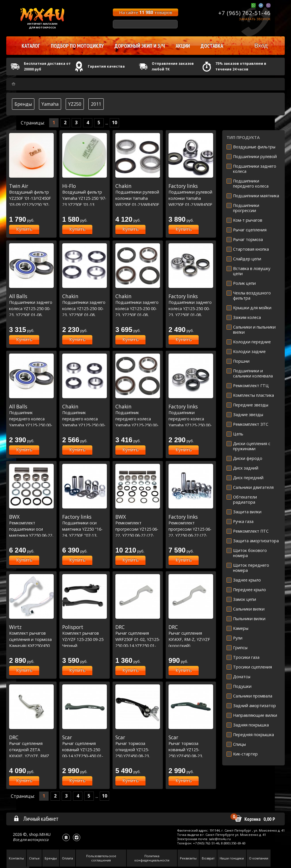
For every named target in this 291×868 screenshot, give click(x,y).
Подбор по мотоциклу (77, 46)
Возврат (208, 858)
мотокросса (38, 840)
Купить (24, 229)
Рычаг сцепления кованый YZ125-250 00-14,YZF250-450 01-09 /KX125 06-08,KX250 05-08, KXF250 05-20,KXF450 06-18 (85, 756)
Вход (261, 45)
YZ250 (75, 104)
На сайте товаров (146, 12)
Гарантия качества (106, 66)
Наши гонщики (232, 858)
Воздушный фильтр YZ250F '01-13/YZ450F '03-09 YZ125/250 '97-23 (31, 198)
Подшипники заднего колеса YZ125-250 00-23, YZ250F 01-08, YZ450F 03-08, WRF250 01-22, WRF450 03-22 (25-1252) (191, 315)
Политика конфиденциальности (152, 858)
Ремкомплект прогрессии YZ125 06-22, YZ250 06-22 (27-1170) (138, 529)
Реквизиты (188, 858)
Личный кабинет (36, 819)
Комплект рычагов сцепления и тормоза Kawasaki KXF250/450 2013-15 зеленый (31, 639)
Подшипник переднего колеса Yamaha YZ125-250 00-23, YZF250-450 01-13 (31, 419)
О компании (259, 858)
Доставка (212, 46)
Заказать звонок (255, 19)
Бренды (23, 104)
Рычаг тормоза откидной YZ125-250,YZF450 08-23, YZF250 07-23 (138, 749)
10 (115, 122)
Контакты (16, 858)
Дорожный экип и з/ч (140, 46)
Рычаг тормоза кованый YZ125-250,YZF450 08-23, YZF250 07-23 (191, 749)
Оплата (67, 858)
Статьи (34, 858)
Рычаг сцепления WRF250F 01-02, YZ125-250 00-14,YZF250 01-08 (138, 639)
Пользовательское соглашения (101, 858)
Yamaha (50, 104)
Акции (183, 46)
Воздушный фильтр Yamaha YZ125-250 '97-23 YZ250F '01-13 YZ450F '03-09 (85, 198)
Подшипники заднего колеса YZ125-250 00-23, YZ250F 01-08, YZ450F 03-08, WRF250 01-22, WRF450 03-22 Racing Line (138, 315)
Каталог (31, 46)
